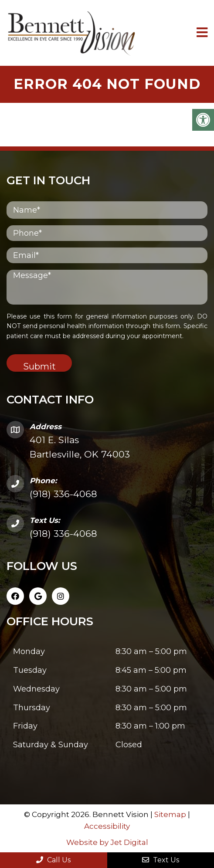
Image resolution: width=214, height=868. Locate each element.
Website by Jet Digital (107, 842)
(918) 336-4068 (63, 494)
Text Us (161, 860)
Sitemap (170, 814)
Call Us (53, 860)
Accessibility (107, 826)
